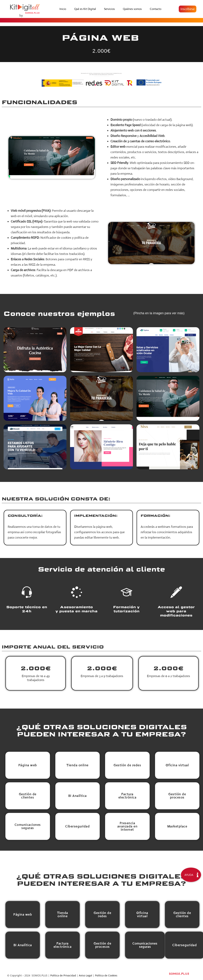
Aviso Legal (86, 975)
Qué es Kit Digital (85, 9)
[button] (188, 9)
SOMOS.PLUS (40, 975)
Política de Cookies (106, 975)
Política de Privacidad (63, 975)
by (21, 15)
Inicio (63, 9)
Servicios (109, 9)
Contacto (156, 9)
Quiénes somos (132, 9)
